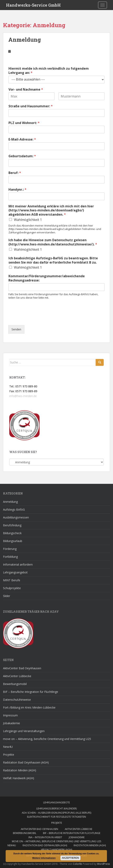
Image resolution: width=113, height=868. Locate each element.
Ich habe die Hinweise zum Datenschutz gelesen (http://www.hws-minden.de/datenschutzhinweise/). (53, 242)
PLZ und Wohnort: (24, 123)
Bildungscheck (12, 533)
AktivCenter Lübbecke (17, 676)
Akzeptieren (70, 858)
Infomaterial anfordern (18, 564)
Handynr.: (17, 190)
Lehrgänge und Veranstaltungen (24, 731)
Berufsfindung (12, 525)
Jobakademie (12, 723)
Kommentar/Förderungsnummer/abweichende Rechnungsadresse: (47, 278)
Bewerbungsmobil (15, 684)
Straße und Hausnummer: (31, 106)
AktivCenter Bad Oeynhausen (22, 668)
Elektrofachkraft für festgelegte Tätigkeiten (56, 817)
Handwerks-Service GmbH (33, 5)
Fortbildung (10, 557)
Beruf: (15, 173)
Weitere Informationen (44, 858)
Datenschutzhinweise (17, 700)
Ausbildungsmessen (16, 517)
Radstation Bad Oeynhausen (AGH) (26, 762)
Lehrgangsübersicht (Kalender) (56, 809)
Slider (7, 596)
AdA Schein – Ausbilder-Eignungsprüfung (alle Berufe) (56, 813)
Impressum (10, 715)
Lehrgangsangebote (56, 802)
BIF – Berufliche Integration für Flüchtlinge (31, 692)
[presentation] (39, 319)
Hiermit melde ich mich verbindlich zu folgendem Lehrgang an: (49, 71)
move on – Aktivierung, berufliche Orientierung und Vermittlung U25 (47, 739)
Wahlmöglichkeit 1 (28, 220)
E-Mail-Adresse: (22, 139)
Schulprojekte (12, 588)
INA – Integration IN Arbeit (45, 837)
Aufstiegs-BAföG (14, 510)
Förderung (10, 549)
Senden (16, 329)
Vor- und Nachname (26, 89)
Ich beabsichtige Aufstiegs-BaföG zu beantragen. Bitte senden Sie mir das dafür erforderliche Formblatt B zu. (53, 260)
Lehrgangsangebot (15, 572)
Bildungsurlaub (13, 541)
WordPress (103, 864)
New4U (8, 747)
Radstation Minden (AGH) (20, 770)
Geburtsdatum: (22, 156)
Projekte (9, 755)
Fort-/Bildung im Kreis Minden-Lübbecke (29, 707)
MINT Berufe (12, 580)
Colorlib (77, 864)
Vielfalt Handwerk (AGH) (19, 778)
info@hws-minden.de (23, 396)
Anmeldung (25, 40)
